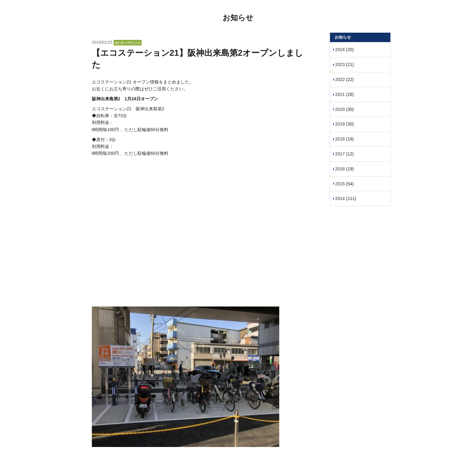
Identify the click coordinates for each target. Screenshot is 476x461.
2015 (340, 184)
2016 (340, 169)
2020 (340, 109)
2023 (340, 64)
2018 (340, 139)
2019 (340, 124)
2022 (340, 79)
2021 (340, 94)
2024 (340, 50)
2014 (340, 198)
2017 (340, 154)
